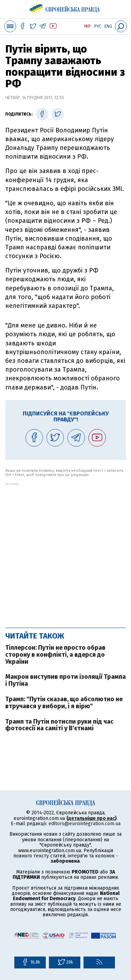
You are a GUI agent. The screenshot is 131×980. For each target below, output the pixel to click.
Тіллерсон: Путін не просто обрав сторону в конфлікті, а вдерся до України (55, 655)
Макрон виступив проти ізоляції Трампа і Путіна (65, 680)
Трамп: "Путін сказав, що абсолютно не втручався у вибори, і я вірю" (64, 703)
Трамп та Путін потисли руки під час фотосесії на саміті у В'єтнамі (59, 725)
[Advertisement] (65, 551)
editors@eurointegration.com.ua (85, 824)
